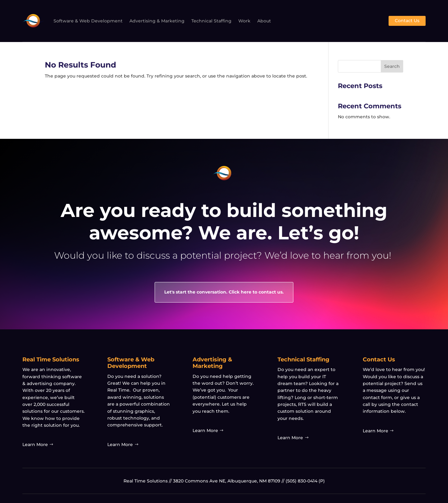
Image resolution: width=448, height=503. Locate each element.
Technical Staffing (211, 21)
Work (244, 21)
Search (392, 66)
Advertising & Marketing (157, 21)
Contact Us (407, 21)
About (264, 21)
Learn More (35, 444)
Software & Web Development (88, 21)
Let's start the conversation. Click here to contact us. (224, 292)
